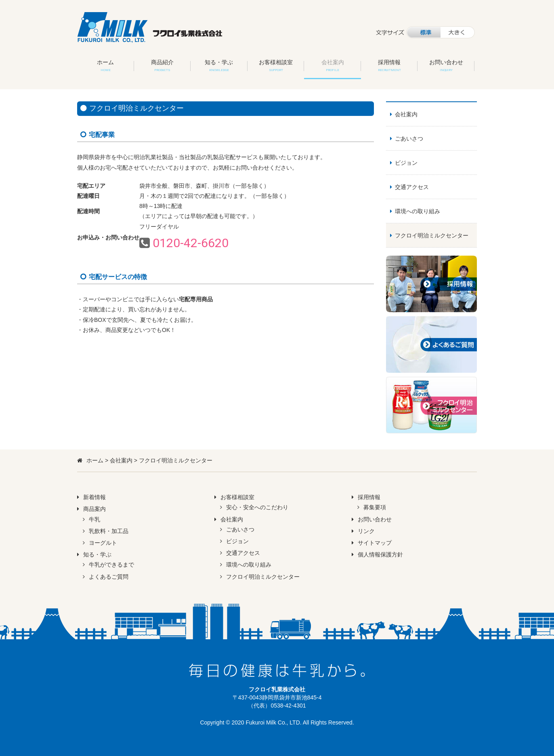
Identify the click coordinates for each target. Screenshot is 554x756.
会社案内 (333, 65)
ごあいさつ (409, 139)
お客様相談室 (276, 65)
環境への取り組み (418, 211)
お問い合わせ (446, 65)
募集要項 (375, 507)
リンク (366, 531)
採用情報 (389, 65)
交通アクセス (412, 187)
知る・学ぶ (219, 65)
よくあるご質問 (109, 577)
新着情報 (94, 497)
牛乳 (94, 519)
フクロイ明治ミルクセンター (432, 235)
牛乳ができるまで (111, 565)
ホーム (105, 65)
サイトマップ (375, 543)
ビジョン (406, 163)
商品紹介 (162, 65)
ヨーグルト (103, 543)
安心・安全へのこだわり (257, 507)
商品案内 (94, 509)
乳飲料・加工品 (109, 531)
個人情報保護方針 (380, 554)
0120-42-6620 (191, 243)
